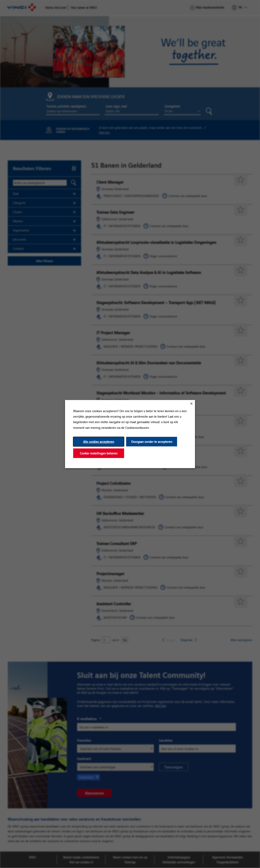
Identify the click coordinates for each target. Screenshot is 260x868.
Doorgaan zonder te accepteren (152, 442)
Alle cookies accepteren (99, 442)
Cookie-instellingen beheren (99, 453)
